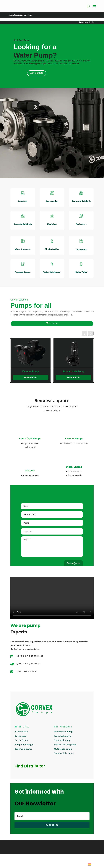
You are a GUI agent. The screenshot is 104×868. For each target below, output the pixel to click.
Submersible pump (64, 753)
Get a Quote (73, 563)
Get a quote (37, 73)
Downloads (20, 736)
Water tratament (23, 249)
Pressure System (23, 272)
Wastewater (81, 249)
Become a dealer (23, 749)
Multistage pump (63, 749)
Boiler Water (81, 272)
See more (52, 323)
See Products (18, 377)
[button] (84, 333)
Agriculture (81, 224)
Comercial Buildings (81, 201)
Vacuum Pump (61, 371)
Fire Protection (52, 249)
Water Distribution (52, 272)
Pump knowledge (24, 745)
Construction (52, 201)
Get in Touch (21, 740)
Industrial (23, 201)
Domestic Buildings (23, 224)
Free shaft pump (63, 736)
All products (21, 732)
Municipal (52, 224)
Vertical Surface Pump (18, 371)
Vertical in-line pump (65, 745)
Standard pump (62, 740)
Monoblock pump (63, 732)
